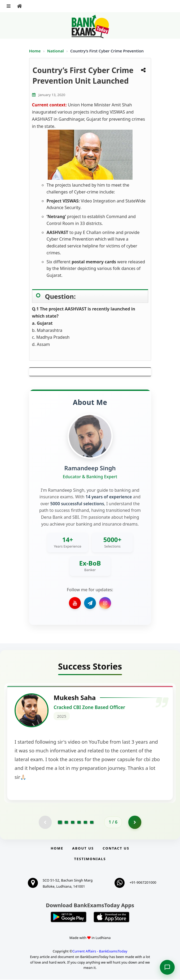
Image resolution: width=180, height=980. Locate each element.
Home (35, 51)
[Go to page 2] (66, 823)
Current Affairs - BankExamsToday (100, 952)
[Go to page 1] (60, 823)
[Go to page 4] (79, 823)
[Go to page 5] (85, 823)
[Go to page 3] (73, 823)
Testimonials (90, 859)
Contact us (116, 848)
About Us (83, 848)
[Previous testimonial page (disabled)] (45, 823)
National (56, 51)
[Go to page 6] (92, 823)
